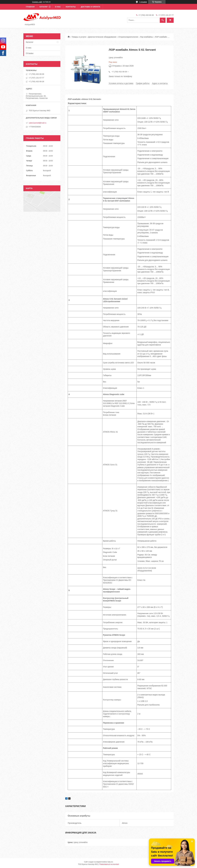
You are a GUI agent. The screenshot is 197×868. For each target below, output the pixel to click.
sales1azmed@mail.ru (38, 123)
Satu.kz (110, 862)
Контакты (71, 7)
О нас (58, 7)
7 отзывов (143, 2)
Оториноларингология (128, 37)
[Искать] (163, 20)
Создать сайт (37, 2)
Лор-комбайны (146, 37)
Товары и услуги (79, 37)
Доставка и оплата (90, 7)
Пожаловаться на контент (109, 864)
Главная (30, 7)
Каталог (44, 7)
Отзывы (30, 53)
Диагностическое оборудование (102, 37)
